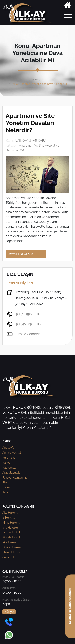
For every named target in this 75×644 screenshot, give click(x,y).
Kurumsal (8, 458)
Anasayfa (37, 79)
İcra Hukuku (10, 528)
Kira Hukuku (10, 542)
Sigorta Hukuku (12, 537)
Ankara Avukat (12, 453)
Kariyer (7, 463)
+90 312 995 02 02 (24, 314)
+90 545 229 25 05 (24, 324)
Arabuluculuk (11, 473)
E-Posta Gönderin (24, 334)
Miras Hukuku (11, 523)
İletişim (7, 492)
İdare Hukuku (11, 552)
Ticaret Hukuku (12, 547)
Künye (9, 612)
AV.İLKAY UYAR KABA (30, 141)
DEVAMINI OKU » (20, 254)
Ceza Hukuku (11, 557)
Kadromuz (9, 468)
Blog (5, 483)
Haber (6, 487)
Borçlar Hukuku (12, 532)
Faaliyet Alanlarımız (15, 478)
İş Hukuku (9, 518)
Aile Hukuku (10, 513)
